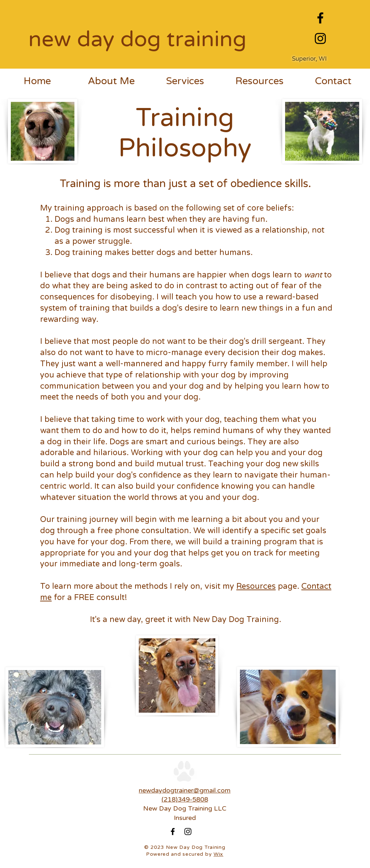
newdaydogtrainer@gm (174, 790)
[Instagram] (320, 38)
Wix (218, 854)
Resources (256, 586)
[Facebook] (320, 18)
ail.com (220, 790)
